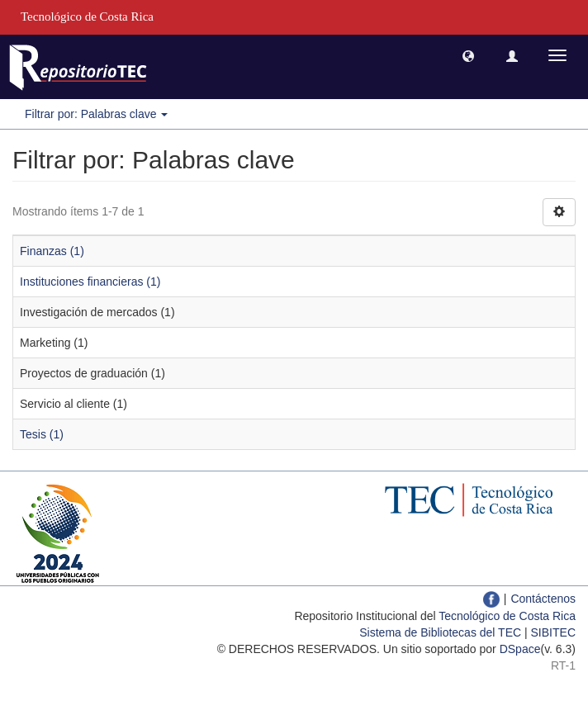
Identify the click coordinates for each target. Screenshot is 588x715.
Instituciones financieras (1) (90, 282)
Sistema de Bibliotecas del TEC (440, 632)
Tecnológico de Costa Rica (507, 616)
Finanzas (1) (52, 251)
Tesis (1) (42, 434)
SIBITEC (553, 632)
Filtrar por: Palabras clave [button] (96, 114)
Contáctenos (543, 599)
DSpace (520, 649)
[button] (468, 55)
